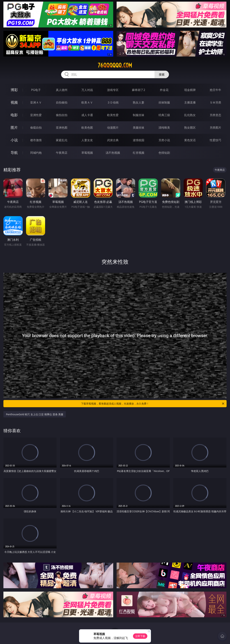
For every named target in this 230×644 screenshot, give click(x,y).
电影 (14, 115)
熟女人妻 (139, 102)
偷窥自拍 (36, 128)
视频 (14, 102)
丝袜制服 (164, 102)
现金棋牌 (190, 90)
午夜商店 (62, 153)
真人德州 (62, 90)
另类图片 (215, 128)
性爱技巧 (215, 140)
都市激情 (36, 140)
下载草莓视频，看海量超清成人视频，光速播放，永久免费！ (153, 404)
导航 (14, 153)
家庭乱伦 (62, 140)
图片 (14, 127)
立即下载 (140, 636)
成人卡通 (87, 115)
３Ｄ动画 (113, 102)
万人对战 (87, 90)
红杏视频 (139, 153)
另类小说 (164, 140)
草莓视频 (87, 153)
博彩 (14, 90)
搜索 (162, 74)
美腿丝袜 (139, 128)
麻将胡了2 (138, 90)
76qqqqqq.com (115, 65)
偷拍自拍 (62, 115)
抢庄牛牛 (215, 90)
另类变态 (215, 115)
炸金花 (164, 90)
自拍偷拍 (62, 102)
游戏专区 (113, 90)
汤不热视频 (113, 153)
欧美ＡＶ (87, 102)
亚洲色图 (62, 128)
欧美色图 (87, 128)
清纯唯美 (164, 128)
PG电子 (36, 90)
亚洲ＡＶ (36, 102)
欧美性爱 (113, 115)
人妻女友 (87, 140)
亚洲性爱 (36, 115)
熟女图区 (190, 128)
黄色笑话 (190, 140)
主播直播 (190, 102)
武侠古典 (113, 140)
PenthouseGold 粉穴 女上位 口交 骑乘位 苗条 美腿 (35, 414)
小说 (14, 140)
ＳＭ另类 (215, 102)
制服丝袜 (139, 115)
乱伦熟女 (190, 115)
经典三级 (164, 115)
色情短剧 (164, 153)
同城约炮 (36, 153)
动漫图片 (113, 128)
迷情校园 (139, 140)
